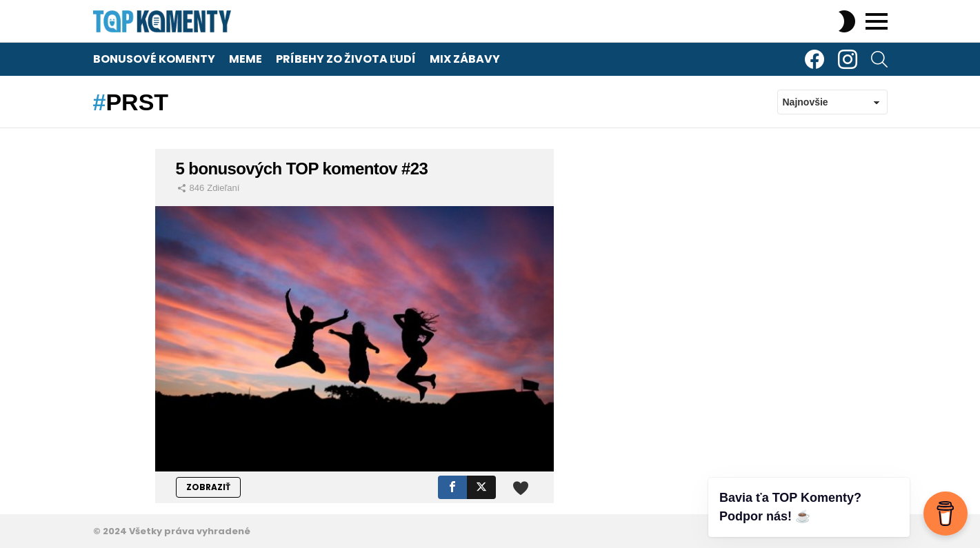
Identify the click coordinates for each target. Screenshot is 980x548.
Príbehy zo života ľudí (346, 59)
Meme (246, 59)
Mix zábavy (465, 59)
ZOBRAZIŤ (208, 487)
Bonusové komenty (154, 59)
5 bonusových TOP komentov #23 (302, 169)
